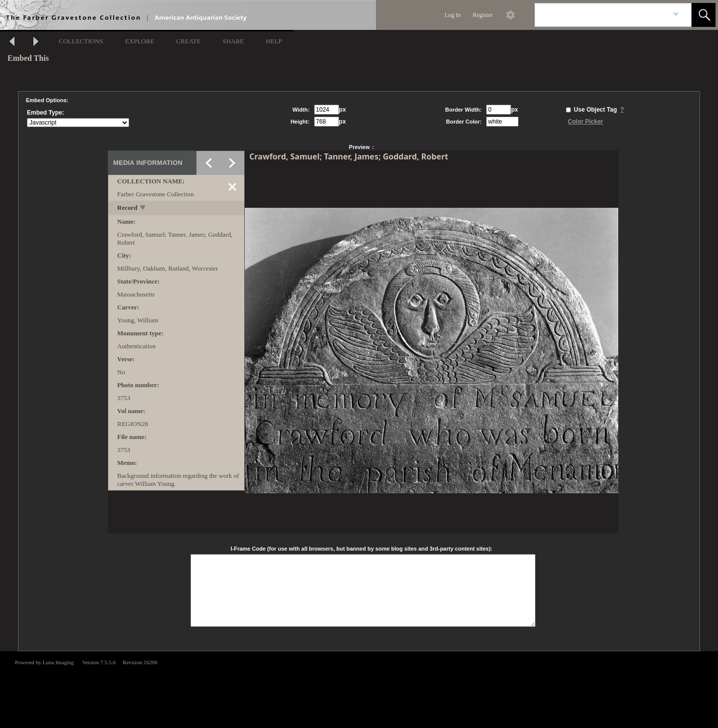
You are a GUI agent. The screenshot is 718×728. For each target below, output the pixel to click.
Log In (453, 15)
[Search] (601, 15)
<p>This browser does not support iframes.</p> (359, 689)
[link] (676, 15)
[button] (704, 15)
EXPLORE (140, 41)
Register (483, 15)
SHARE (233, 41)
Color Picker (586, 122)
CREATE (188, 41)
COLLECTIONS (81, 41)
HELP (274, 41)
